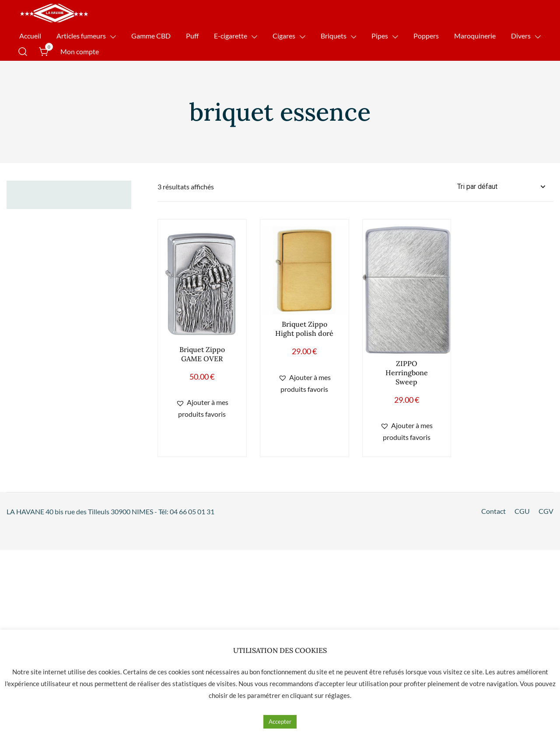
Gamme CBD (151, 36)
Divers (521, 36)
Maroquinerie (475, 36)
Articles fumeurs (81, 36)
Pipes (380, 36)
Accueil (30, 36)
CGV (546, 511)
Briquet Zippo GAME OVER (202, 354)
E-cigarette (231, 36)
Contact (493, 511)
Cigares (284, 36)
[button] (202, 408)
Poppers (426, 36)
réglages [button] (338, 695)
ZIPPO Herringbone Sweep (407, 373)
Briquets (334, 36)
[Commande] (505, 187)
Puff (192, 36)
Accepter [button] (280, 722)
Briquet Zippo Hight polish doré (304, 329)
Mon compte (80, 51)
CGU (522, 511)
